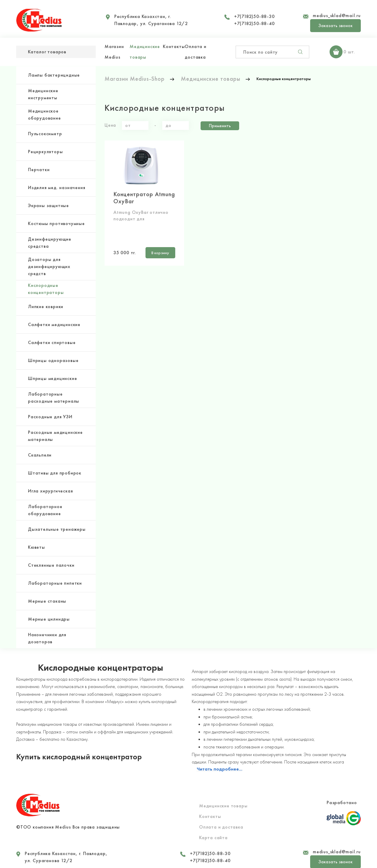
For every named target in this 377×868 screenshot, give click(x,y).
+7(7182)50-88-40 (254, 23)
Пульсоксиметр (45, 134)
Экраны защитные (48, 205)
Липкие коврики (46, 306)
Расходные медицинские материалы (55, 436)
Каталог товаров (47, 52)
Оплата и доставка (221, 820)
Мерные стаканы (47, 601)
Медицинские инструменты (43, 94)
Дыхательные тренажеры (57, 529)
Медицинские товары (223, 799)
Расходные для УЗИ (50, 417)
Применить (220, 125)
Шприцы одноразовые (53, 360)
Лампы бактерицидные (54, 75)
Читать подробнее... (220, 762)
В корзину (157, 251)
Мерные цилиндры (49, 619)
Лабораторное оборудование (45, 510)
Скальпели (40, 455)
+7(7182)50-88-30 (254, 16)
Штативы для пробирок (55, 473)
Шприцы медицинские (52, 378)
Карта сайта (213, 831)
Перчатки (39, 170)
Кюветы (37, 547)
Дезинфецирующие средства (50, 243)
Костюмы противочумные (56, 223)
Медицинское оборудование (44, 114)
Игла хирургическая (50, 491)
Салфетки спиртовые (52, 342)
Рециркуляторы (45, 152)
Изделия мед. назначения (57, 187)
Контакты (174, 46)
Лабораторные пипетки (55, 583)
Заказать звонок (335, 25)
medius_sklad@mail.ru (337, 15)
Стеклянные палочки (51, 565)
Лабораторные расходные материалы (54, 397)
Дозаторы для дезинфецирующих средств (49, 266)
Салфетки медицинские (54, 324)
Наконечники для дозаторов (47, 638)
